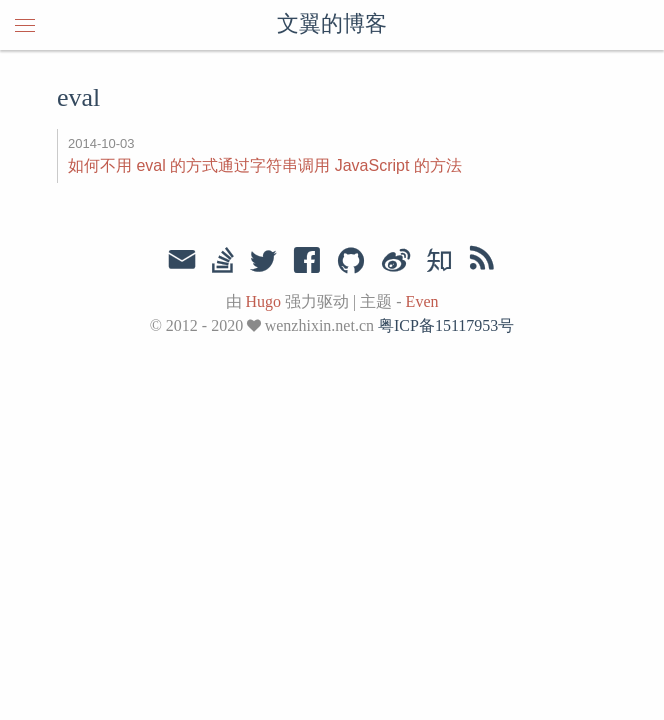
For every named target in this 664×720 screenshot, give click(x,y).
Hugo (264, 301)
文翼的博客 (332, 25)
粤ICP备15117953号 (446, 325)
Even (422, 301)
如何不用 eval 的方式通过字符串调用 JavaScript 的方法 (265, 165)
